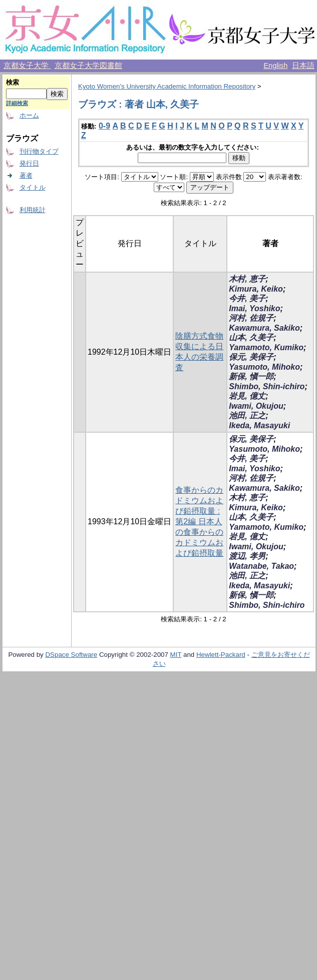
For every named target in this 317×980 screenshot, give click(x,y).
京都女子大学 (27, 66)
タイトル (33, 187)
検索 (13, 82)
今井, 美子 (247, 298)
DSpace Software (71, 655)
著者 (26, 175)
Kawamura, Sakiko (264, 328)
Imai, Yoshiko (254, 308)
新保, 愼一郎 (251, 376)
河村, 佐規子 (251, 318)
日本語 (303, 66)
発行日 (29, 163)
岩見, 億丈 (247, 396)
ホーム (29, 115)
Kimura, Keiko (256, 289)
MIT (176, 655)
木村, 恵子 (247, 279)
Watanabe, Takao (261, 566)
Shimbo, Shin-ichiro (267, 386)
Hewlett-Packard (221, 655)
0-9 (104, 126)
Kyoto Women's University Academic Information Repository (167, 86)
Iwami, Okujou (256, 406)
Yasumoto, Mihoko (264, 367)
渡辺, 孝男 (247, 556)
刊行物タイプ (39, 151)
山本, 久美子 (251, 337)
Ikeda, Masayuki (259, 425)
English (275, 66)
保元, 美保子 (251, 357)
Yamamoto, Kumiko (266, 347)
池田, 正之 (247, 415)
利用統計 (33, 210)
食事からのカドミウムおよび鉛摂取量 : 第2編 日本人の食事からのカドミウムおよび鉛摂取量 (199, 522)
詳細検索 (17, 103)
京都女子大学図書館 (88, 66)
